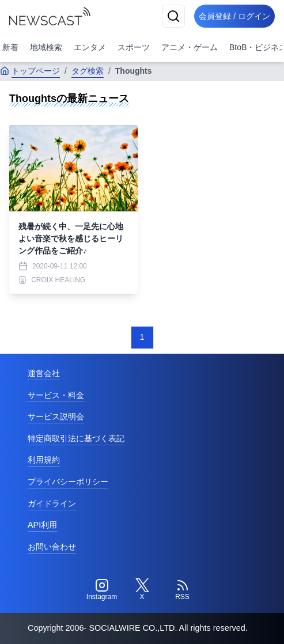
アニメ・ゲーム (190, 47)
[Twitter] (142, 590)
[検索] (173, 16)
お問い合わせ (52, 547)
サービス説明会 (56, 416)
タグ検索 (88, 71)
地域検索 (46, 47)
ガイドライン (52, 503)
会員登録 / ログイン (234, 16)
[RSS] (183, 590)
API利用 (42, 525)
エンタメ (90, 47)
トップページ (30, 71)
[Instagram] (102, 590)
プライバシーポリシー (68, 482)
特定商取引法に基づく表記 (76, 438)
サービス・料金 (56, 395)
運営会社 (44, 373)
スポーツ (134, 47)
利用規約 (44, 460)
